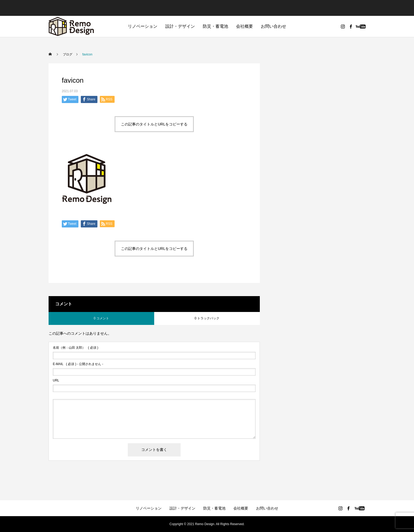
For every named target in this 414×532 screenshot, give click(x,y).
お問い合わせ (274, 26)
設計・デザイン (180, 26)
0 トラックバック (207, 318)
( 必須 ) (76, 348)
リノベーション (143, 26)
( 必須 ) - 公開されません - (78, 364)
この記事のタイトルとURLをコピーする (154, 124)
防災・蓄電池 (215, 26)
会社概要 (244, 26)
